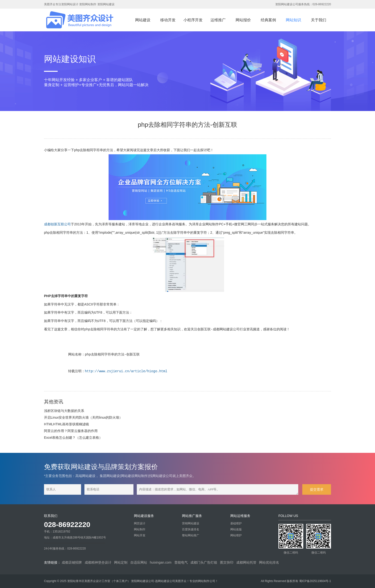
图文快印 (227, 562)
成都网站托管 (246, 562)
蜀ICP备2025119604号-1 (315, 581)
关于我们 (319, 20)
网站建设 (143, 20)
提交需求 (317, 489)
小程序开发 (193, 20)
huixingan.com (161, 562)
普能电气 (181, 562)
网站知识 (293, 20)
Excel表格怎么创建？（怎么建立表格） (73, 438)
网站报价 (243, 20)
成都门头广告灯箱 (204, 562)
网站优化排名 (269, 562)
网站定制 (121, 562)
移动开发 (168, 20)
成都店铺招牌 (72, 562)
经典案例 (268, 20)
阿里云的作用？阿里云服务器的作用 (71, 431)
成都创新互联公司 (57, 224)
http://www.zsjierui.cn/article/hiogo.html (126, 371)
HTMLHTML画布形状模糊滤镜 (66, 424)
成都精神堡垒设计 (98, 562)
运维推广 (218, 20)
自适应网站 (139, 562)
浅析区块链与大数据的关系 (64, 411)
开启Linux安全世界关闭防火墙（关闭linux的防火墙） (83, 417)
